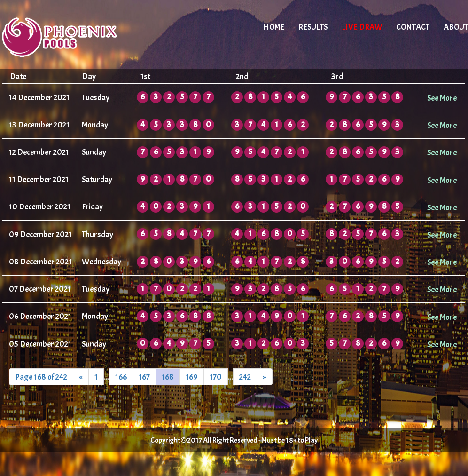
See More (442, 98)
